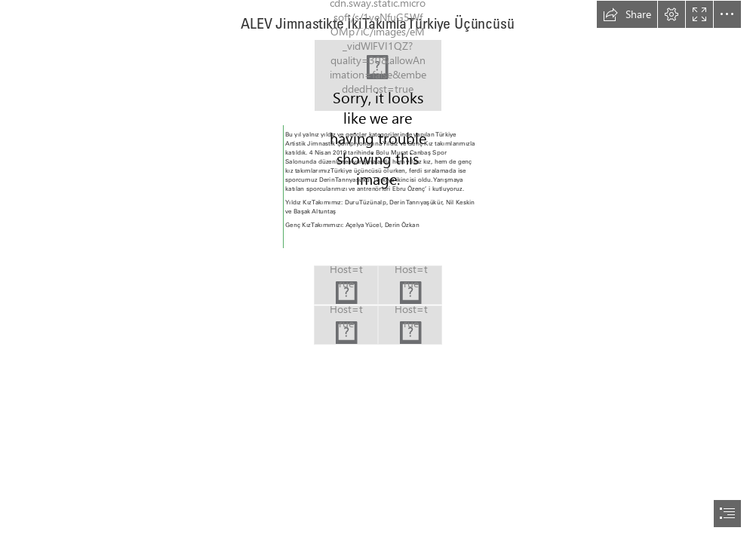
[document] (378, 271)
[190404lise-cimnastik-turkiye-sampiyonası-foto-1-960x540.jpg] (378, 75)
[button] (627, 14)
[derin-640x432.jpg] (346, 285)
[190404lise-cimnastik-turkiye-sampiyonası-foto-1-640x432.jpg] (410, 285)
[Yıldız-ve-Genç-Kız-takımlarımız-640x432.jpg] (346, 325)
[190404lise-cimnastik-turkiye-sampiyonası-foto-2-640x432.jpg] (410, 325)
